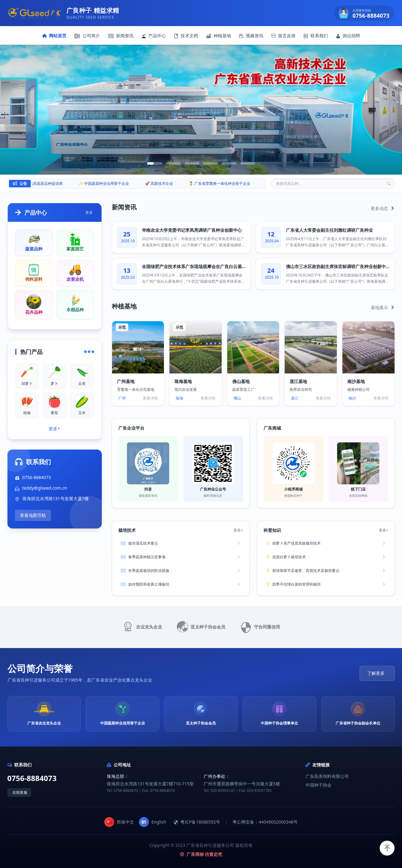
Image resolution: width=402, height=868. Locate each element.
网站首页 (54, 36)
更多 (89, 212)
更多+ (54, 429)
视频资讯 (251, 36)
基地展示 (383, 307)
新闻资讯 (121, 36)
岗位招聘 (348, 36)
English (153, 822)
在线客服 (20, 792)
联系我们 (316, 36)
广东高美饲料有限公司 (327, 776)
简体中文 (119, 822)
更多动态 (383, 208)
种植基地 (219, 36)
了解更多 (376, 673)
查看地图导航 (33, 515)
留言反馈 (283, 36)
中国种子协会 (318, 785)
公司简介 (87, 36)
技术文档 (186, 36)
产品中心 (154, 36)
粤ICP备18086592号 (197, 822)
